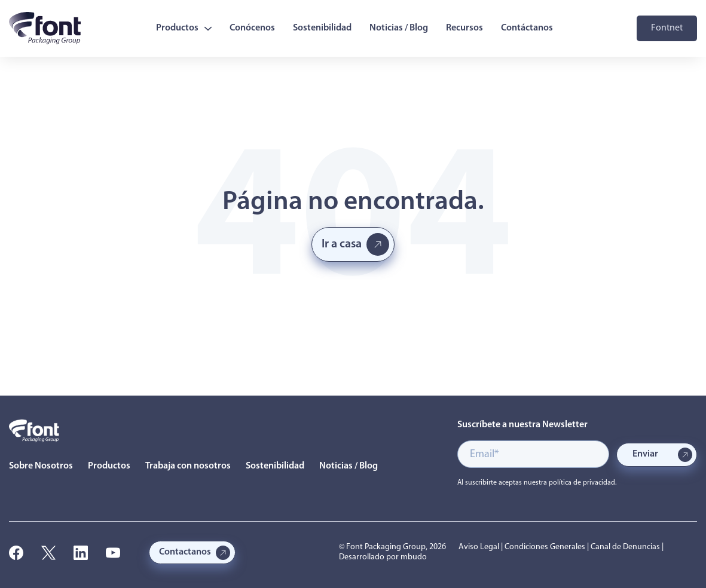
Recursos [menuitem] (464, 28)
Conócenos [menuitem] (252, 28)
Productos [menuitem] (184, 28)
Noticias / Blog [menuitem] (399, 28)
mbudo (414, 557)
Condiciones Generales (545, 547)
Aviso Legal (479, 547)
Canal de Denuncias (625, 547)
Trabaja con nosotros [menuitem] (188, 466)
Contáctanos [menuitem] (527, 28)
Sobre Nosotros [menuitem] (41, 466)
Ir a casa (342, 244)
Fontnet (667, 28)
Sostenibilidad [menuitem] (322, 28)
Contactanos (185, 552)
